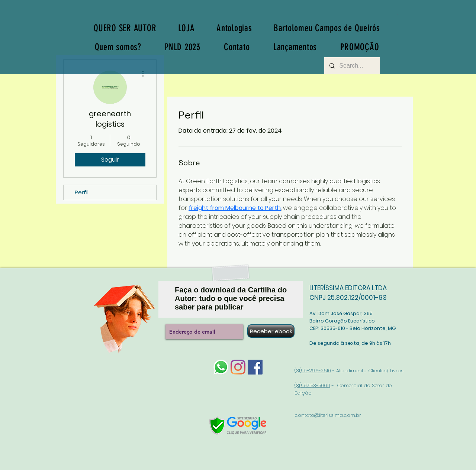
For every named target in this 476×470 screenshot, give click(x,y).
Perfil (82, 192)
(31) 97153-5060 (312, 385)
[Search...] (352, 66)
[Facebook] (255, 367)
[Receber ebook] (271, 331)
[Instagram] (238, 367)
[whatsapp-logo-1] (221, 367)
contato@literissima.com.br (328, 415)
